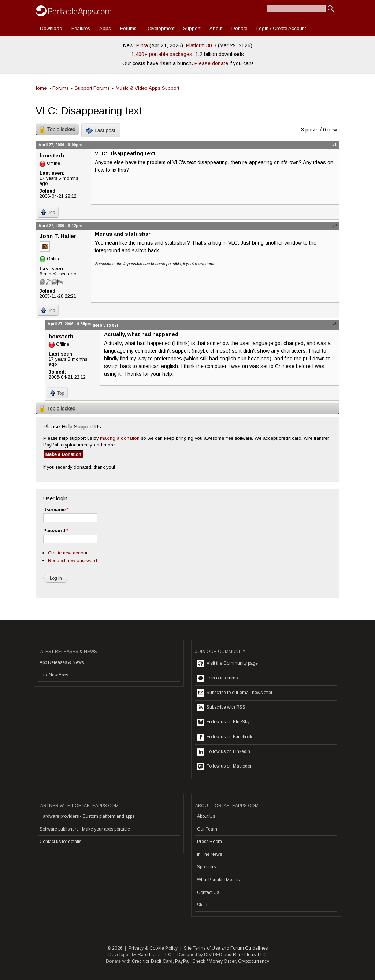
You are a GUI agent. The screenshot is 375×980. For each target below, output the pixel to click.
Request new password (73, 560)
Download (51, 28)
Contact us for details (60, 842)
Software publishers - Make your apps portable (85, 829)
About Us (206, 816)
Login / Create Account (281, 28)
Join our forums (217, 678)
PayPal (182, 961)
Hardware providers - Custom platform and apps (87, 816)
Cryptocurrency (254, 961)
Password (56, 531)
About (216, 28)
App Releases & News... (63, 662)
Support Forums (92, 88)
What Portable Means (218, 880)
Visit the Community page (227, 664)
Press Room (209, 842)
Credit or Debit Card (152, 961)
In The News (209, 854)
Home (40, 88)
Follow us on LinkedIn (224, 752)
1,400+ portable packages (162, 54)
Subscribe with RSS (221, 708)
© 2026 (115, 948)
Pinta (142, 45)
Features (81, 28)
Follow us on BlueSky (223, 722)
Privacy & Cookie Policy (153, 948)
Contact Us (208, 892)
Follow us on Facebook (225, 737)
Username (56, 510)
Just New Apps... (55, 675)
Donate (239, 28)
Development (160, 28)
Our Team (207, 829)
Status (203, 905)
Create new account (69, 553)
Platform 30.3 (201, 45)
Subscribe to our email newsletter (235, 693)
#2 (334, 226)
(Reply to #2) (105, 325)
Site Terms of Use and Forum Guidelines (226, 948)
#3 (334, 324)
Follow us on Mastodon (225, 766)
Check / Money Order (214, 961)
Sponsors (206, 867)
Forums (128, 28)
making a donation (120, 438)
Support (192, 28)
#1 (334, 145)
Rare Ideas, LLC (155, 955)
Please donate (211, 63)
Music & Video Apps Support (147, 88)
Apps (105, 28)
